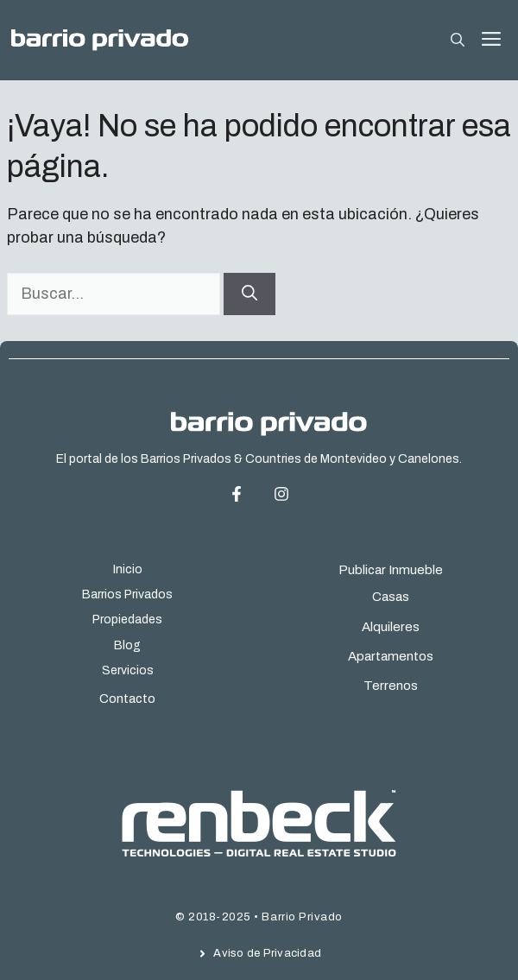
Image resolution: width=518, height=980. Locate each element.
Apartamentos (391, 656)
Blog (127, 645)
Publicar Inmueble (391, 570)
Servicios (128, 670)
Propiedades (127, 620)
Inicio (128, 569)
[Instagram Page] (281, 494)
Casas (391, 597)
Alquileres (391, 627)
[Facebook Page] (250, 494)
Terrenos (391, 686)
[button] (458, 41)
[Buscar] (250, 294)
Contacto (127, 699)
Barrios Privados (127, 594)
